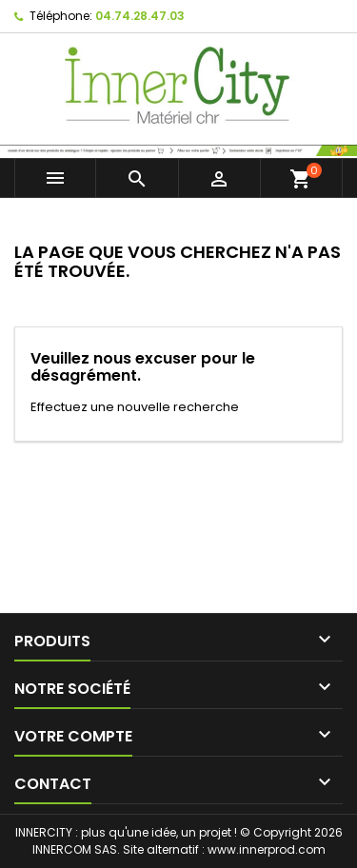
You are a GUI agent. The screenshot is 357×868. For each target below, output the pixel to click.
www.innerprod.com (267, 849)
